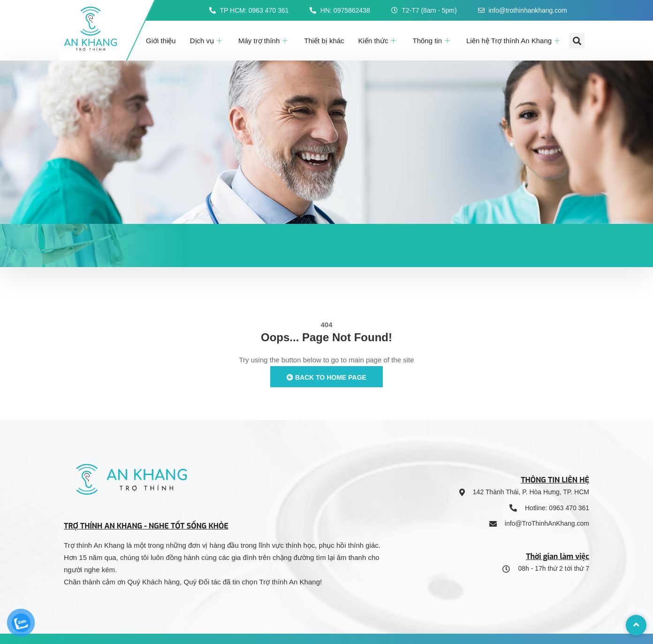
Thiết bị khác (324, 41)
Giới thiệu (161, 41)
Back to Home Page (326, 377)
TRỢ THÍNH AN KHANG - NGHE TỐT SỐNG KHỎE (146, 526)
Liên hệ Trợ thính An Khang (514, 41)
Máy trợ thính (264, 41)
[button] (577, 41)
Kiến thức (379, 41)
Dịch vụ (207, 41)
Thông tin (432, 41)
